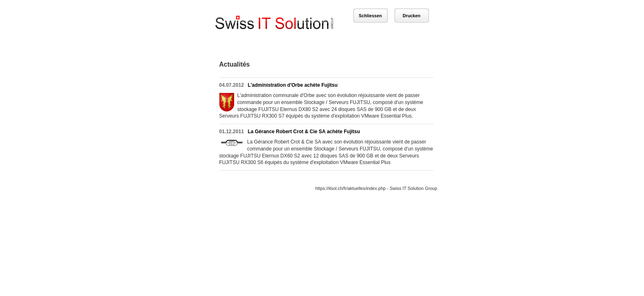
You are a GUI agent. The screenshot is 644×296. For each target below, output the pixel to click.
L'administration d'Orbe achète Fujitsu (293, 85)
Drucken (411, 16)
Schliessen (370, 16)
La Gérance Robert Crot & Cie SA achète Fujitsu (304, 132)
